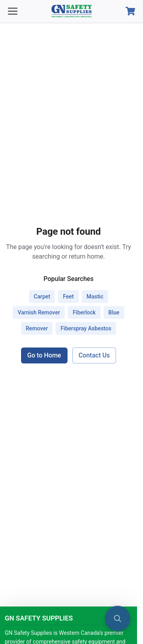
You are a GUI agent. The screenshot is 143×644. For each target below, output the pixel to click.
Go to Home (44, 355)
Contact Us (94, 355)
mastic (95, 296)
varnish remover (39, 312)
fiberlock (84, 312)
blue (114, 312)
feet (68, 296)
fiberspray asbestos (86, 328)
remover (37, 328)
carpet (42, 296)
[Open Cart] (130, 11)
